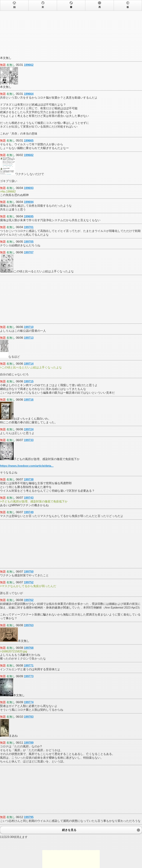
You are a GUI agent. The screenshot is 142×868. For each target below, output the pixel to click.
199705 (29, 242)
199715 (29, 381)
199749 (29, 512)
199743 (29, 498)
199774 (29, 702)
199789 (29, 743)
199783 (29, 717)
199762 (29, 600)
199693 (29, 188)
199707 (29, 252)
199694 (29, 202)
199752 (29, 582)
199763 (29, 625)
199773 (29, 676)
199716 (29, 400)
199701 (29, 227)
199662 (29, 65)
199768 (29, 648)
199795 (29, 817)
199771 (29, 666)
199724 (29, 429)
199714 (29, 364)
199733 (29, 440)
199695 (29, 216)
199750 (29, 572)
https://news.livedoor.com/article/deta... (27, 466)
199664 (29, 94)
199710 (29, 327)
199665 (29, 141)
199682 (29, 155)
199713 (29, 338)
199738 (29, 479)
